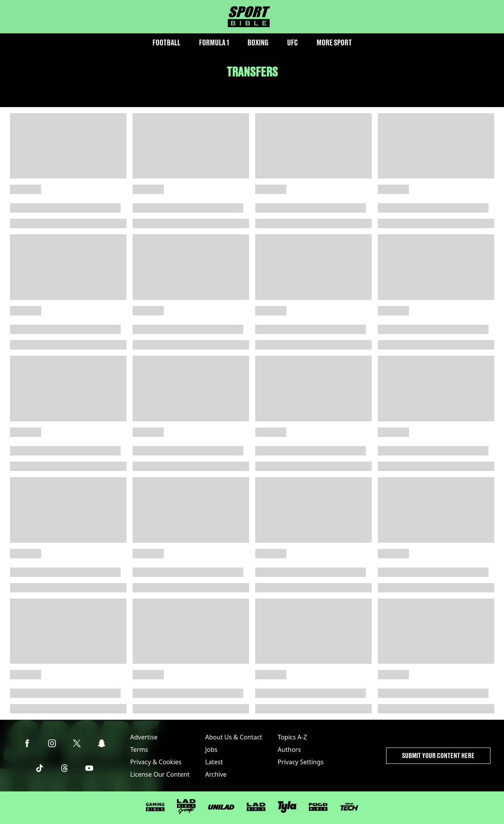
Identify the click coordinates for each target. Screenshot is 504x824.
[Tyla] (287, 807)
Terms (139, 750)
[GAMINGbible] (155, 807)
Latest (214, 762)
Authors (289, 750)
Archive (216, 774)
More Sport (334, 42)
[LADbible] (256, 807)
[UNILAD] (221, 807)
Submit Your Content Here (438, 756)
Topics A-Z (292, 737)
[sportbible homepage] (249, 17)
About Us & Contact (234, 737)
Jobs (211, 750)
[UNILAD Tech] (349, 807)
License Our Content (160, 774)
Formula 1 (214, 42)
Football (166, 42)
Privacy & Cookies (156, 762)
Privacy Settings (301, 762)
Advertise (144, 737)
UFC (293, 42)
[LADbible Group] (186, 807)
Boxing (258, 42)
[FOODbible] (318, 807)
